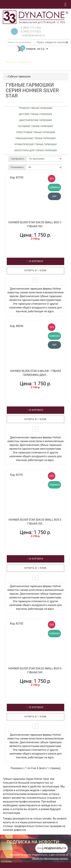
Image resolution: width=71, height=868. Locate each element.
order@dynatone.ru (33, 35)
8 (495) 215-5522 (31, 32)
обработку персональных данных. (50, 859)
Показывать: (17, 167)
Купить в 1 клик (36, 271)
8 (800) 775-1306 (31, 28)
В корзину (36, 261)
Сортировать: (18, 159)
